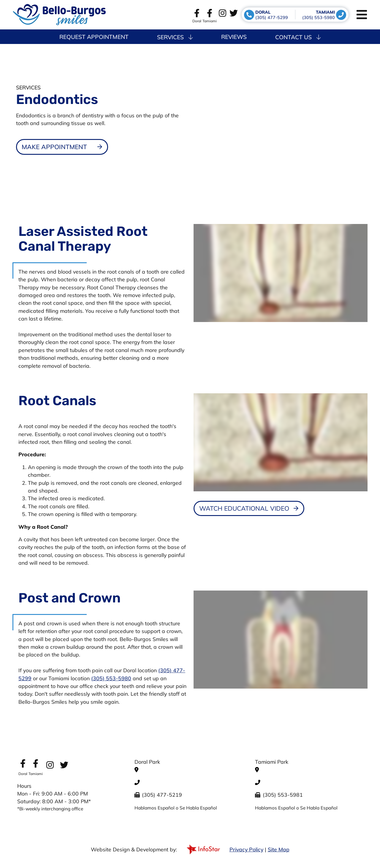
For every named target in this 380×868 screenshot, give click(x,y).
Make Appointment (54, 147)
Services (175, 37)
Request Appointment (94, 37)
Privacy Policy (246, 849)
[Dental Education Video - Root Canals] (249, 509)
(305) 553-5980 (111, 678)
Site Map (279, 849)
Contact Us (298, 37)
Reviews (234, 37)
